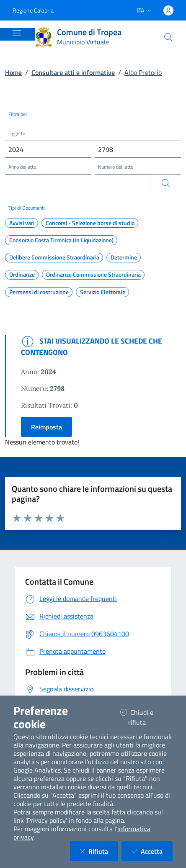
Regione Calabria (33, 10)
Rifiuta (99, 851)
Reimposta (46, 427)
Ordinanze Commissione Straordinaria (93, 275)
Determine (124, 257)
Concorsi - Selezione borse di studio (90, 223)
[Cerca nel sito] (168, 37)
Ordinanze (22, 275)
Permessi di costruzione (39, 292)
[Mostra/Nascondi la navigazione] (17, 33)
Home (13, 72)
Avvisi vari (22, 223)
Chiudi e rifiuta (143, 717)
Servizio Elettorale (103, 292)
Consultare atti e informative (73, 72)
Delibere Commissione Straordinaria (54, 257)
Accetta (152, 851)
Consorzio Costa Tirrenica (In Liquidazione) (61, 240)
